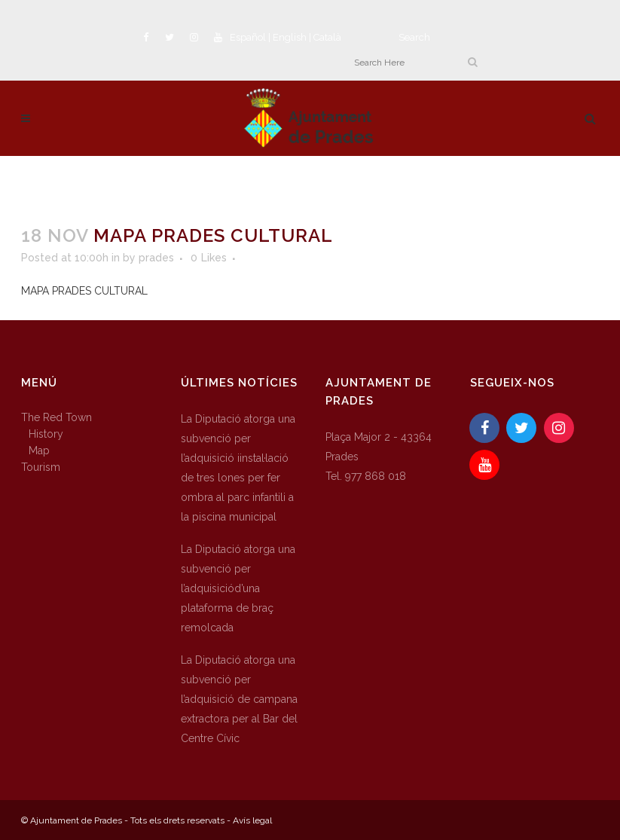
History (46, 434)
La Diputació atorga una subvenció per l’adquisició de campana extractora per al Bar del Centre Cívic (239, 699)
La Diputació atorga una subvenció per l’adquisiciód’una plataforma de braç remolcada (238, 588)
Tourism (41, 467)
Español (248, 37)
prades (156, 258)
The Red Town (57, 417)
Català (327, 37)
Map (39, 451)
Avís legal (252, 820)
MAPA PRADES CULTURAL (84, 291)
